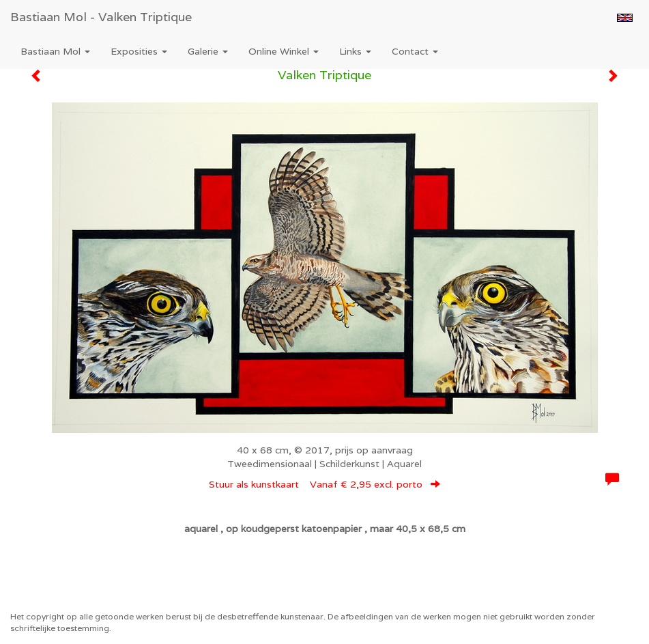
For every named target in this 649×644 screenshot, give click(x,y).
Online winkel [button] (284, 51)
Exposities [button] (139, 51)
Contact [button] (415, 51)
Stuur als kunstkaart (324, 484)
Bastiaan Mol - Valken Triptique (101, 17)
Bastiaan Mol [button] (55, 51)
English (625, 18)
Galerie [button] (208, 51)
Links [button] (355, 51)
